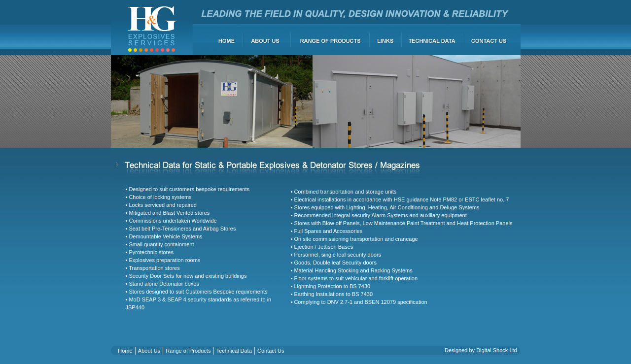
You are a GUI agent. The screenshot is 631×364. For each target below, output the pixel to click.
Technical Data (234, 351)
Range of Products (188, 351)
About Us (149, 351)
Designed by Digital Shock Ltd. (482, 350)
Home (125, 351)
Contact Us (271, 351)
